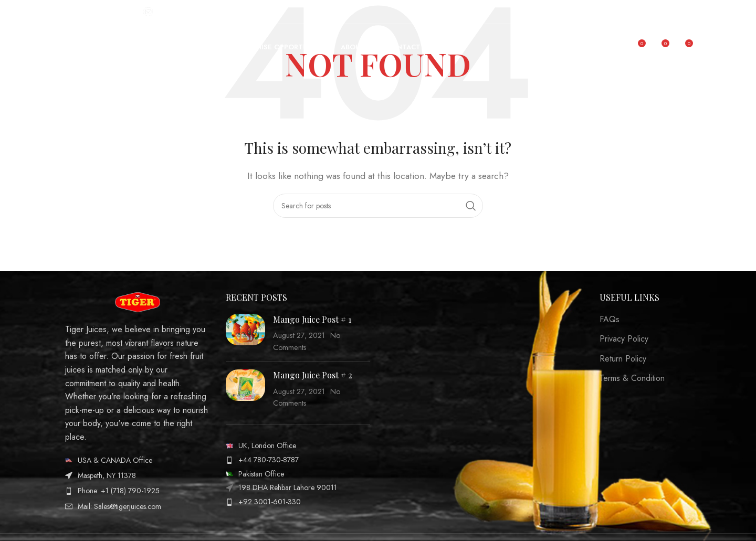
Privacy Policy (624, 339)
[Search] (378, 206)
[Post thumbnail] (245, 333)
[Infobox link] (99, 12)
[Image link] (138, 301)
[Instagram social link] (684, 12)
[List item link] (138, 460)
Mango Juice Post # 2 (313, 375)
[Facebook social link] (670, 12)
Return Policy (623, 359)
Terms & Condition (632, 378)
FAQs (610, 320)
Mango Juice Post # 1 (312, 319)
